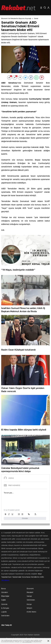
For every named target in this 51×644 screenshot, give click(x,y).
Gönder (25, 518)
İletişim (29, 608)
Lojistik (4, 612)
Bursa (3, 589)
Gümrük (4, 604)
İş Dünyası (5, 608)
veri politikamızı (27, 642)
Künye (29, 604)
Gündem (5, 592)
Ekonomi (30, 589)
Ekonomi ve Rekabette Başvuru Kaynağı (16, 19)
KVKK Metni (31, 612)
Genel (36, 19)
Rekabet (30, 592)
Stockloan (5, 580)
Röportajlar (5, 596)
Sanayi (29, 596)
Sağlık (4, 600)
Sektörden (31, 600)
